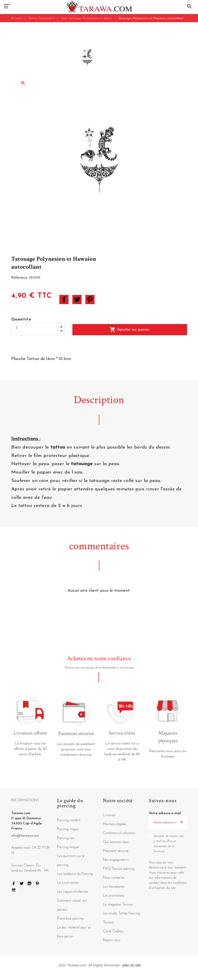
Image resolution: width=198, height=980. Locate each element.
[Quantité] (38, 328)
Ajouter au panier (130, 330)
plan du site (132, 965)
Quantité (21, 319)
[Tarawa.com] (99, 6)
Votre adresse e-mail (165, 813)
